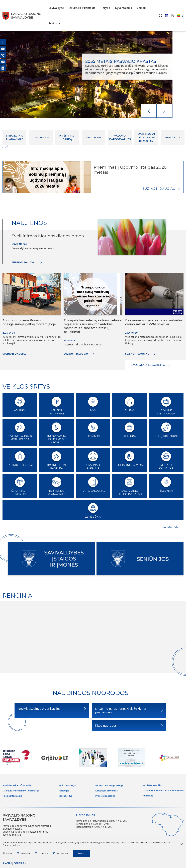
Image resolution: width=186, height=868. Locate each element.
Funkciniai (23, 855)
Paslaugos (64, 789)
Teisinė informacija (13, 794)
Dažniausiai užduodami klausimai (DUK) (161, 788)
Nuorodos (145, 792)
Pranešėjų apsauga (103, 794)
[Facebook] (3, 42)
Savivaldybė (56, 8)
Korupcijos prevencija (105, 789)
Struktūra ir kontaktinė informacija (23, 789)
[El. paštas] (3, 62)
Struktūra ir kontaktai (82, 8)
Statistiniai (42, 855)
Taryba (106, 8)
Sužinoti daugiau (157, 188)
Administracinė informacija (18, 784)
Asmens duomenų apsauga (108, 784)
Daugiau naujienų (150, 365)
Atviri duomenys (68, 784)
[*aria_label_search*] (161, 16)
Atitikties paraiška (149, 784)
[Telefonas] (3, 55)
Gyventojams (123, 8)
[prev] (149, 111)
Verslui (141, 8)
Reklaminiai (61, 855)
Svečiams (55, 23)
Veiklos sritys (66, 794)
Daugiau (170, 527)
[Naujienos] (3, 68)
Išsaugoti (82, 855)
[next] (165, 111)
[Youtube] (3, 49)
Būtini (7, 855)
